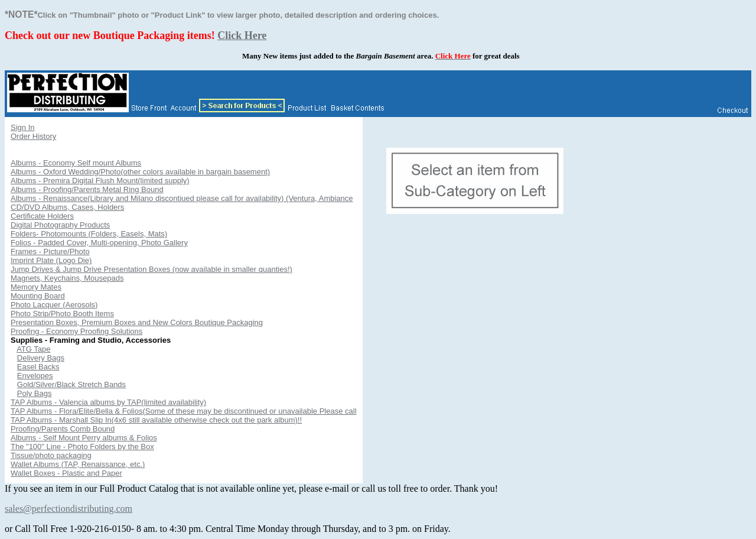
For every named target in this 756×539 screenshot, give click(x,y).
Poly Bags (35, 393)
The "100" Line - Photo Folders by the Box (82, 447)
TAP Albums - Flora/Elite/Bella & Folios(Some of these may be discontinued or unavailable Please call (184, 411)
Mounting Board (38, 296)
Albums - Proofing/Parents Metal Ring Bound (87, 189)
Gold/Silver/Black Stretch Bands (71, 384)
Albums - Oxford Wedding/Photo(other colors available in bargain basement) (140, 172)
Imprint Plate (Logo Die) (51, 260)
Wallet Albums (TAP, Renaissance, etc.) (78, 464)
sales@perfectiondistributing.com (69, 509)
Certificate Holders (42, 216)
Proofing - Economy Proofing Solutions (76, 331)
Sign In (22, 127)
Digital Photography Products (60, 225)
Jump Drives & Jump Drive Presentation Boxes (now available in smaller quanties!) (151, 269)
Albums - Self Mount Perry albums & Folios (84, 438)
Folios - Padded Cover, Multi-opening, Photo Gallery (99, 243)
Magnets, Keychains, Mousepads (67, 278)
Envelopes (35, 376)
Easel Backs (38, 367)
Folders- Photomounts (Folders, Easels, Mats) (89, 234)
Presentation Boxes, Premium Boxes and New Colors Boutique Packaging (137, 322)
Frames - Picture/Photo (50, 251)
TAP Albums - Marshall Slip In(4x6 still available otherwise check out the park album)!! (156, 420)
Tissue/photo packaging (51, 455)
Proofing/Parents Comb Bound (63, 429)
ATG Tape (33, 349)
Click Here (242, 35)
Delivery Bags (41, 358)
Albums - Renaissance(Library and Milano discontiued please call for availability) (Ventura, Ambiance (182, 198)
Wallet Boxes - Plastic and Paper (66, 473)
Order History (33, 136)
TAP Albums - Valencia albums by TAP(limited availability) (108, 402)
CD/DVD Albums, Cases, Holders (67, 207)
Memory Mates (36, 287)
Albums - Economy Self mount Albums (76, 163)
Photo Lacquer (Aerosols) (54, 305)
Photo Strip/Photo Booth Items (62, 314)
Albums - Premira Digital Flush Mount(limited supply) (100, 181)
